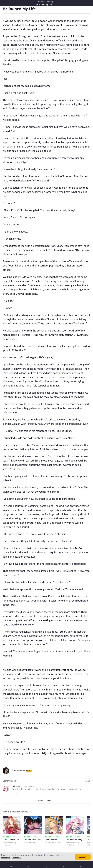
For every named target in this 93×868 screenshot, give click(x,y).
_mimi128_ (16, 786)
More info (5, 858)
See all (87, 781)
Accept (83, 857)
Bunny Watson (18, 771)
